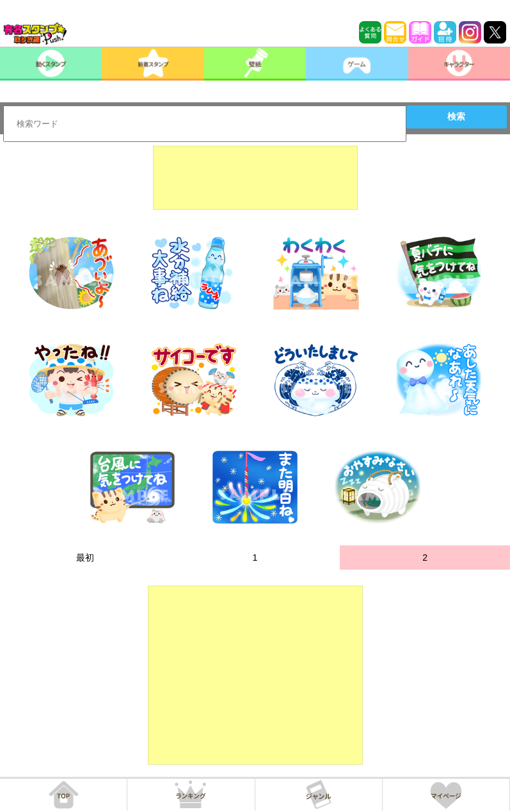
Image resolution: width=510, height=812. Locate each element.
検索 (456, 116)
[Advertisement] (255, 178)
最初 (85, 558)
